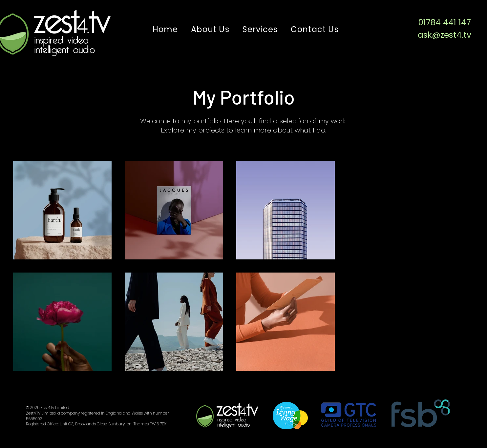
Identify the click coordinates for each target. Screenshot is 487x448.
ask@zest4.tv (445, 35)
